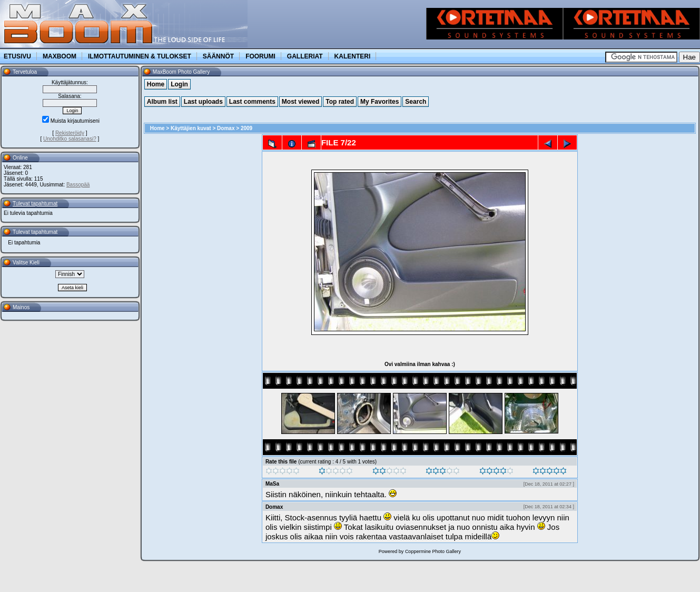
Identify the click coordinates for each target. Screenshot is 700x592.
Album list (162, 102)
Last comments (252, 102)
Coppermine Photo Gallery (433, 551)
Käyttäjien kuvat (191, 128)
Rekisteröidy (70, 133)
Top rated (340, 102)
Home (156, 84)
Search (416, 102)
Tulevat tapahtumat (35, 204)
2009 (247, 128)
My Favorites (379, 102)
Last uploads (203, 102)
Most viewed (300, 102)
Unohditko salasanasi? (70, 139)
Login (179, 84)
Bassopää (78, 185)
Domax (226, 128)
